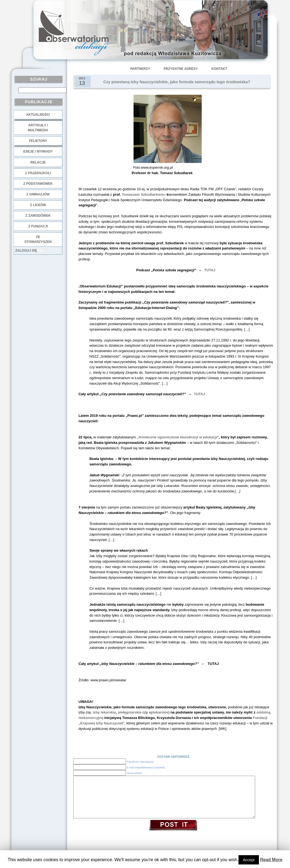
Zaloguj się (26, 251)
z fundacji (38, 226)
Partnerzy (140, 69)
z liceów (38, 205)
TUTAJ (209, 270)
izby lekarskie (105, 712)
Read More (271, 860)
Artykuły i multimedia (38, 128)
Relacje (38, 162)
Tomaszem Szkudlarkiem (143, 194)
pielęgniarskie (130, 712)
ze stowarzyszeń (38, 239)
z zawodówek (38, 216)
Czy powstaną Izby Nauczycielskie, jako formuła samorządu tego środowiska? (177, 82)
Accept (249, 860)
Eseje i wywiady (38, 151)
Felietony (38, 141)
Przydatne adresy (181, 69)
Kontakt (219, 69)
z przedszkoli (38, 173)
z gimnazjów (38, 194)
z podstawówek (38, 184)
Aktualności (38, 115)
